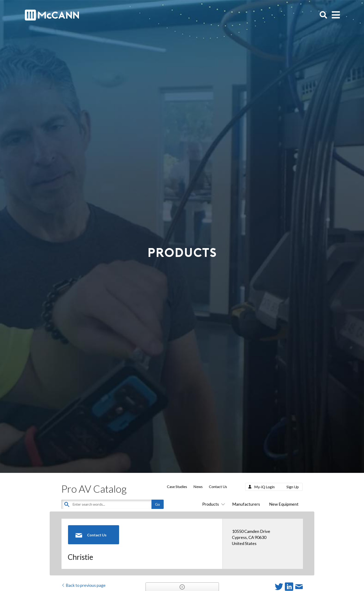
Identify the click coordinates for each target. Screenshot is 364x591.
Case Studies (177, 486)
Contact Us (218, 486)
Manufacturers (246, 504)
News (198, 486)
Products (213, 504)
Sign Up (293, 487)
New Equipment (284, 504)
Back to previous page (83, 585)
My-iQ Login (264, 487)
